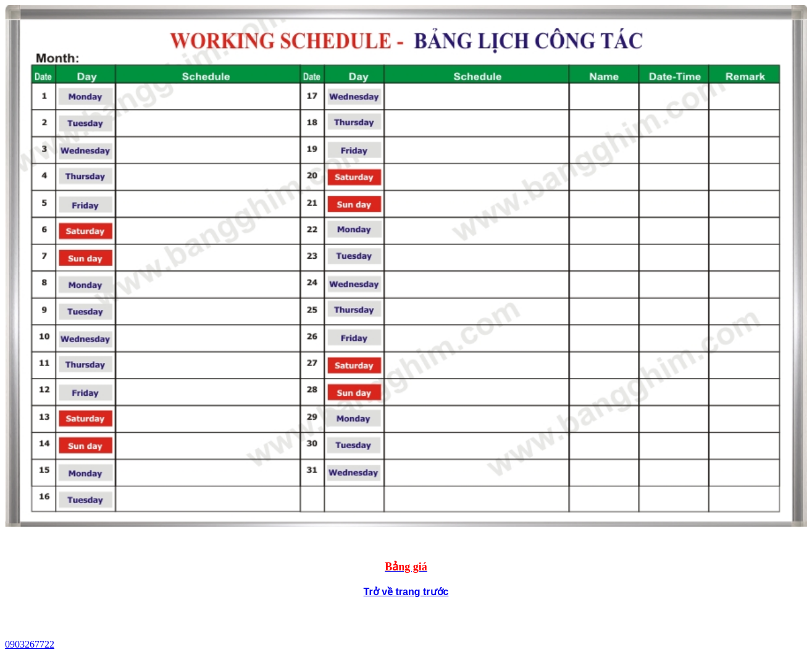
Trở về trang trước (406, 592)
